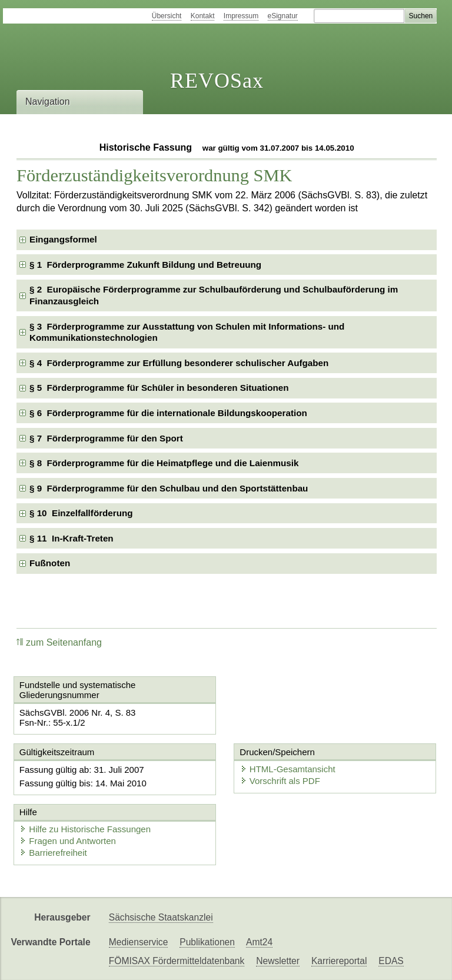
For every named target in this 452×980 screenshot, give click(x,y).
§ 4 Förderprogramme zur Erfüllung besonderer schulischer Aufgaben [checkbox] (179, 363)
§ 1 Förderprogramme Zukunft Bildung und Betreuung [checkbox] (145, 265)
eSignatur (283, 16)
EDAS (391, 961)
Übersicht (167, 16)
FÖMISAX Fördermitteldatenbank (177, 961)
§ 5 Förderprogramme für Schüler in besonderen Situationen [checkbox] (159, 388)
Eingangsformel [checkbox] (63, 239)
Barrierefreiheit (53, 853)
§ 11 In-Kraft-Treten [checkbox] (72, 538)
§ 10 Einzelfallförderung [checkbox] (81, 513)
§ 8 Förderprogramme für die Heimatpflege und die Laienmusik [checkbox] (164, 463)
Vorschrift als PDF (280, 781)
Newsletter (278, 961)
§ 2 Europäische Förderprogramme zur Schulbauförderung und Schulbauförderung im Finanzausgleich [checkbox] (214, 295)
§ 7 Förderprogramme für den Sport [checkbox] (106, 438)
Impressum (241, 16)
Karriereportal (339, 961)
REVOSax (217, 81)
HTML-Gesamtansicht (288, 769)
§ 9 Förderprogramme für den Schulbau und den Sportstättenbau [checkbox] (169, 488)
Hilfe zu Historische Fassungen (85, 829)
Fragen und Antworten (68, 841)
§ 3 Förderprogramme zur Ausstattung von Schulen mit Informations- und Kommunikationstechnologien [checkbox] (187, 332)
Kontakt (203, 16)
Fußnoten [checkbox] (50, 563)
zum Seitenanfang (59, 642)
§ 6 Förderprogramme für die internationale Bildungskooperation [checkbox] (168, 413)
